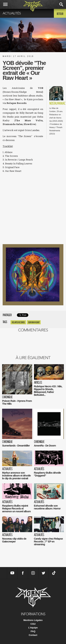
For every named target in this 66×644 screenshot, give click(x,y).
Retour (60, 14)
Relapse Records (18, 322)
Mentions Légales (33, 620)
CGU (33, 624)
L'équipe (33, 628)
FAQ (33, 631)
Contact (33, 635)
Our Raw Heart (34, 322)
